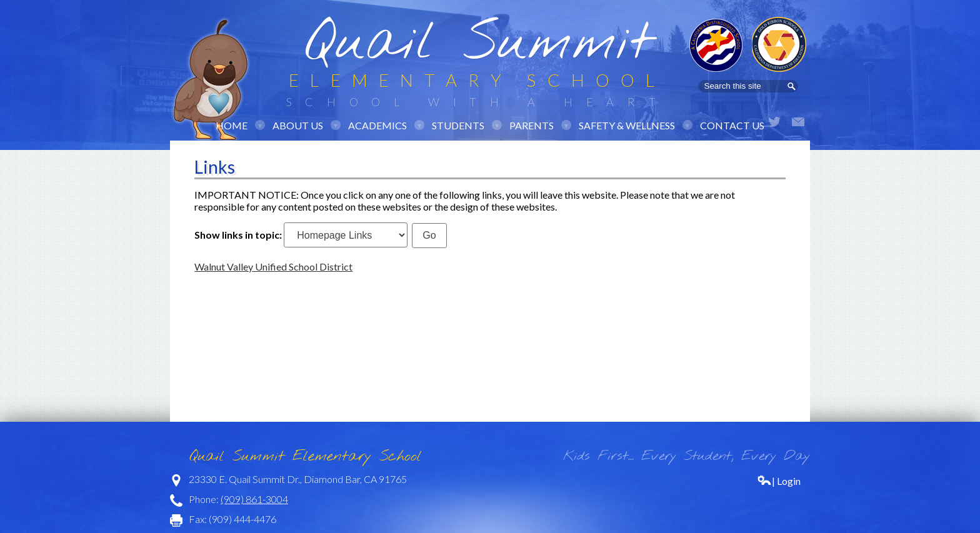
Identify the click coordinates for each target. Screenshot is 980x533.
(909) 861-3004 (254, 499)
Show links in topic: (238, 235)
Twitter (774, 122)
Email (798, 122)
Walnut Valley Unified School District (273, 266)
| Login (779, 481)
